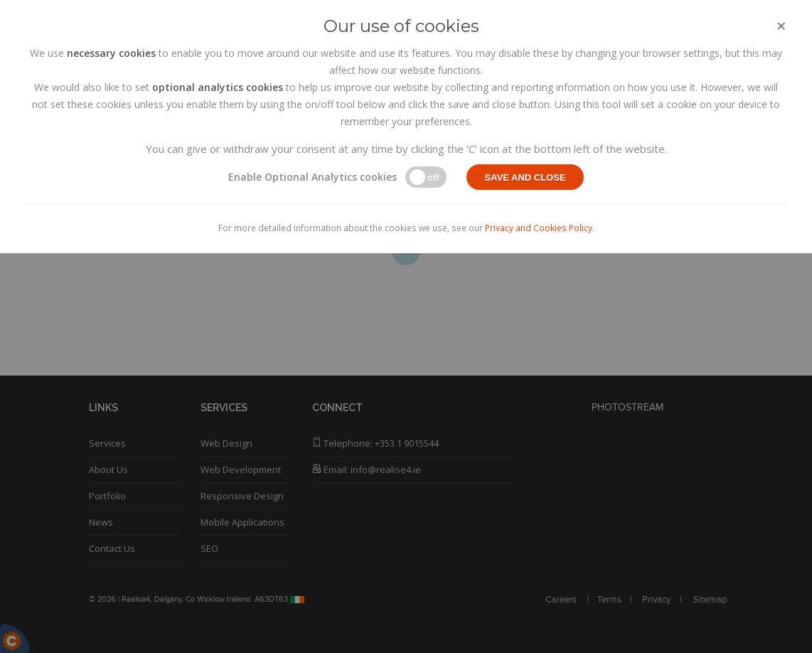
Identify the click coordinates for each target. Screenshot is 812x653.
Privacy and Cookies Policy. (540, 228)
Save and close (525, 177)
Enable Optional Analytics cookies (312, 177)
